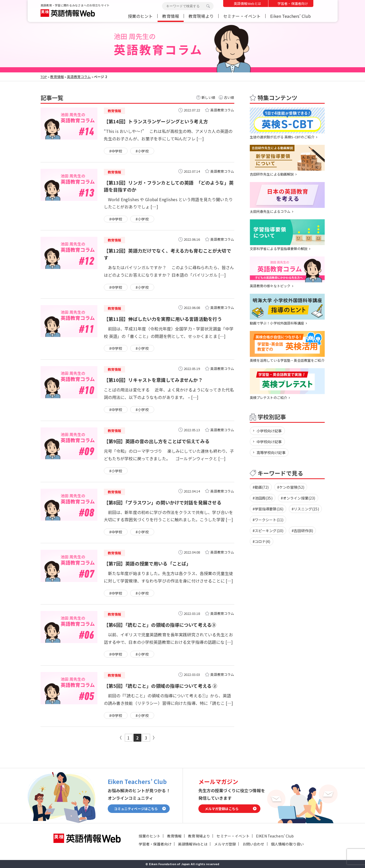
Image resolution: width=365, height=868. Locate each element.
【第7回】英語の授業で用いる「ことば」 (147, 563)
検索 (208, 6)
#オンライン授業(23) (298, 498)
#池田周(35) (263, 498)
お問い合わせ (254, 844)
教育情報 (171, 16)
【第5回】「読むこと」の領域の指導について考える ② (161, 686)
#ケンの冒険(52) (291, 487)
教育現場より (201, 16)
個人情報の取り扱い (287, 844)
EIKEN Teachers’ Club (275, 836)
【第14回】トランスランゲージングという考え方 (156, 121)
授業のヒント (140, 16)
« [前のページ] (120, 738)
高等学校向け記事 (271, 452)
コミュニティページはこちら (136, 809)
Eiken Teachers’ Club (290, 16)
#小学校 (142, 151)
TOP (44, 77)
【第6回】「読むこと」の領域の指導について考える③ (160, 625)
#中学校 (116, 151)
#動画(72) (261, 487)
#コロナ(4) (262, 541)
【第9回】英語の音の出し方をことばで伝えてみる (157, 441)
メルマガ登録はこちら (222, 809)
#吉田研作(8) (302, 531)
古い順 (229, 97)
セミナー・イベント (242, 16)
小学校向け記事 (269, 431)
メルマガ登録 (225, 844)
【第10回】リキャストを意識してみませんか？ (153, 380)
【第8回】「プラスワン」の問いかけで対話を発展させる (163, 502)
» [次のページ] (155, 738)
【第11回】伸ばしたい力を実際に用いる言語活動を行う (163, 319)
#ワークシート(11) (268, 520)
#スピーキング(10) (268, 531)
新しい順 (208, 97)
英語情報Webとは (247, 3)
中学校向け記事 (269, 442)
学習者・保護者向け (293, 3)
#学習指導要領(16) (268, 509)
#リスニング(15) (305, 509)
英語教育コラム (79, 77)
